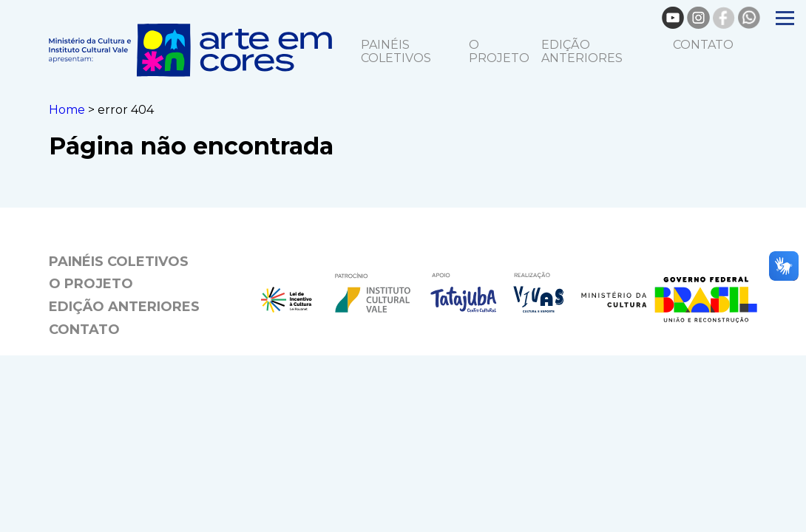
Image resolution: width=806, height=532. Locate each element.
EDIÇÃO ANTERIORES (582, 51)
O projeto (499, 51)
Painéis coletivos (396, 51)
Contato (703, 45)
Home (67, 110)
